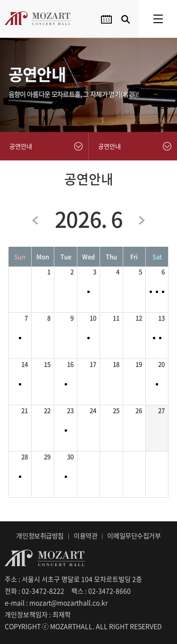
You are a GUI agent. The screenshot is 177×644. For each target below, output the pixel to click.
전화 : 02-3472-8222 (34, 591)
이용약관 (85, 535)
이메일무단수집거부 (134, 535)
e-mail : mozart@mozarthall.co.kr (56, 602)
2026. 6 (89, 219)
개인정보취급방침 (40, 535)
